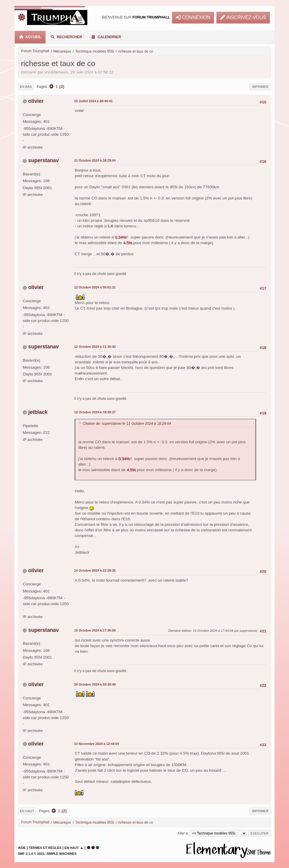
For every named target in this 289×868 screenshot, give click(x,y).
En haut (27, 811)
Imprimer (260, 87)
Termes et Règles (45, 848)
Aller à (183, 833)
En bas (26, 87)
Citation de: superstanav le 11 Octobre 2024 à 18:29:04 (127, 424)
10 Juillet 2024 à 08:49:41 (93, 101)
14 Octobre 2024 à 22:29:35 (95, 570)
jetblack (38, 412)
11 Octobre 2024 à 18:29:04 (95, 160)
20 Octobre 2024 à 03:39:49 (95, 684)
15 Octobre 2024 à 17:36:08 (95, 630)
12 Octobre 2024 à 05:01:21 (95, 287)
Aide (22, 848)
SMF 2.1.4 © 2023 (31, 854)
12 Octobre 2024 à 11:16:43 (95, 347)
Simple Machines (61, 854)
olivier (36, 101)
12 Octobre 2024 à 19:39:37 (95, 412)
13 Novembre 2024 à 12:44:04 (97, 744)
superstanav (44, 160)
